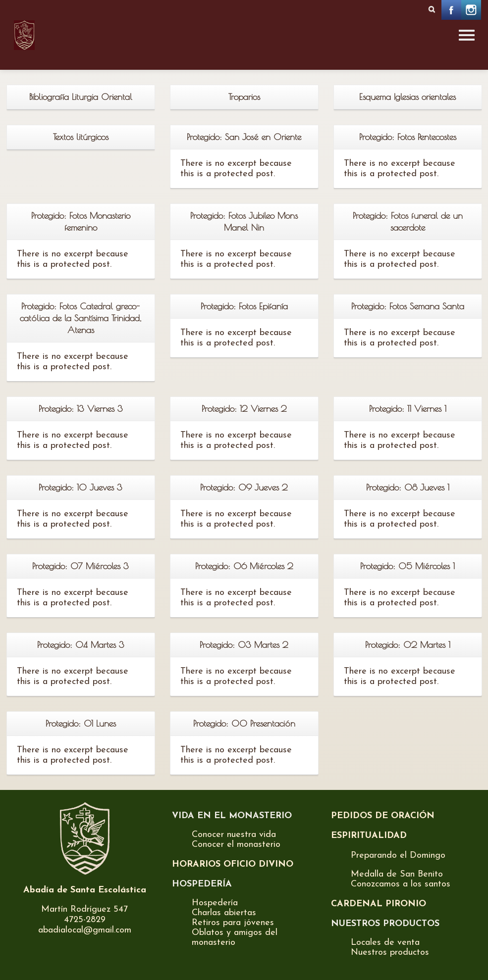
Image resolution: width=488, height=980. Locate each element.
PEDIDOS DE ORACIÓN (383, 816)
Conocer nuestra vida (234, 835)
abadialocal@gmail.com (85, 930)
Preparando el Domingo (398, 856)
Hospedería (215, 903)
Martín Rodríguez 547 (84, 909)
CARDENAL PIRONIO (379, 904)
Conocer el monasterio (236, 845)
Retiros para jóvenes (233, 923)
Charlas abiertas (224, 913)
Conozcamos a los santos (401, 884)
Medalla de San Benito (397, 874)
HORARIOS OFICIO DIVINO (233, 864)
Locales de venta (385, 943)
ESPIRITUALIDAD (369, 836)
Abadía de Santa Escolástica (85, 890)
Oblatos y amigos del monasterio (235, 938)
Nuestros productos (390, 953)
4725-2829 (85, 920)
